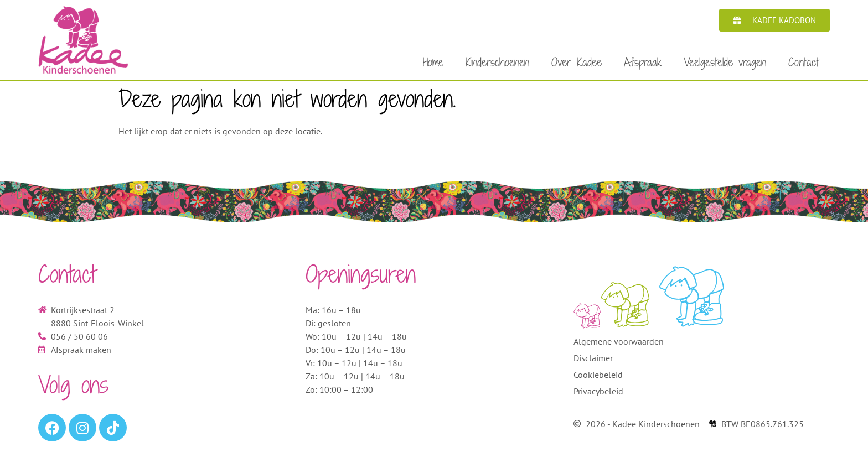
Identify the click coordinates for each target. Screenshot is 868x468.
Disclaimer (593, 361)
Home (433, 62)
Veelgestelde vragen (725, 62)
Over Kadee (577, 62)
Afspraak (643, 62)
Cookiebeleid (598, 378)
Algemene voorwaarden (619, 345)
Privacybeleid (598, 394)
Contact (804, 62)
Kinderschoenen (497, 62)
